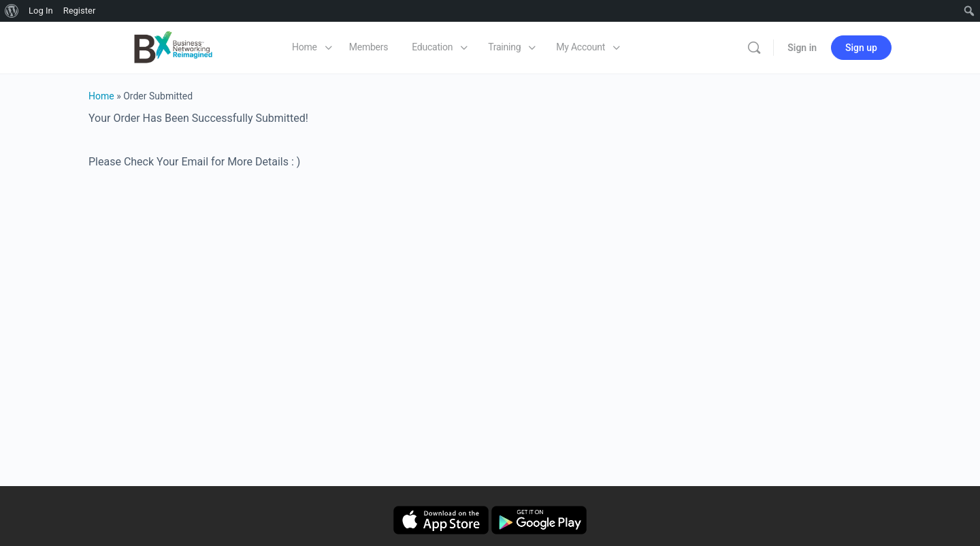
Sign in (802, 48)
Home (101, 96)
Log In (41, 11)
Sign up (861, 48)
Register (80, 11)
